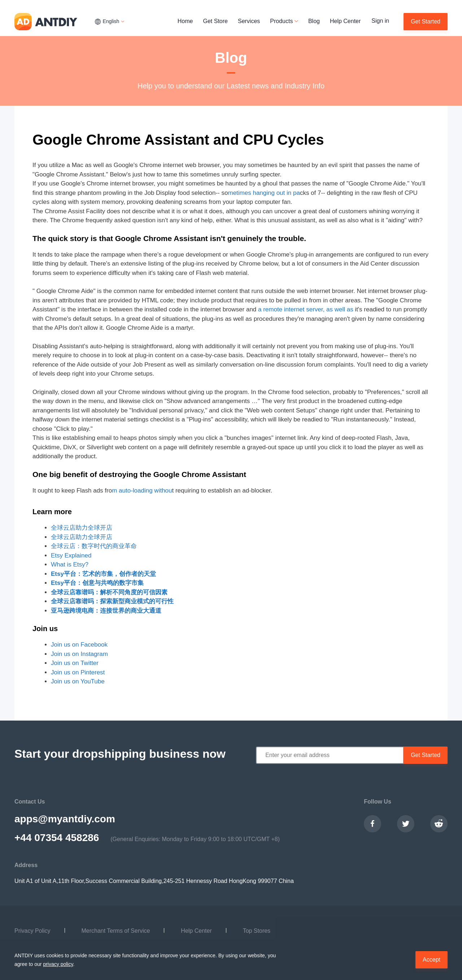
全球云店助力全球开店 (82, 528)
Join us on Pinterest (78, 672)
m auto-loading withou (142, 491)
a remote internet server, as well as (306, 309)
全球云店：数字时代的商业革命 (94, 546)
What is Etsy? (70, 565)
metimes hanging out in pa (264, 193)
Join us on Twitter (75, 663)
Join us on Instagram (79, 654)
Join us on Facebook (79, 645)
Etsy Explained (71, 555)
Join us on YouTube (78, 681)
